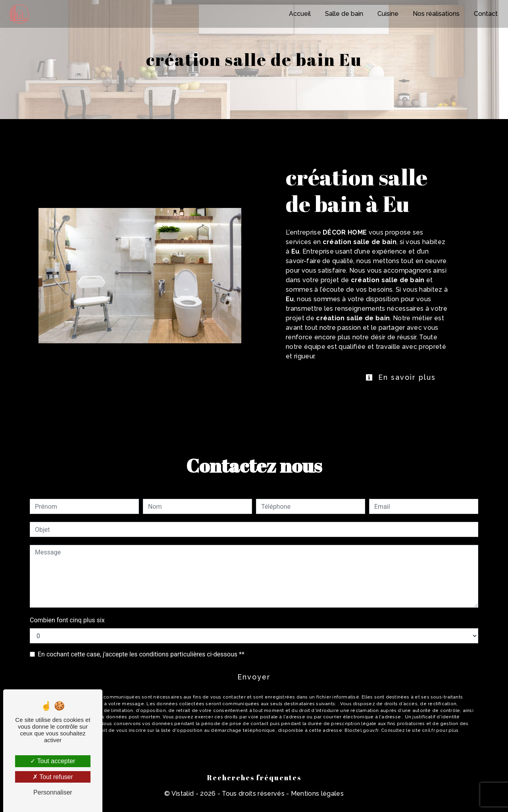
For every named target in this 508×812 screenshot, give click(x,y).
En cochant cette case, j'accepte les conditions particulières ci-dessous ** (141, 658)
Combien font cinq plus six (67, 624)
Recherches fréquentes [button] (254, 785)
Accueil (299, 14)
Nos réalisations (435, 14)
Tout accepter (53, 761)
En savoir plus (392, 379)
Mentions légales (317, 801)
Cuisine (387, 14)
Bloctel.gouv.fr (361, 737)
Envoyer (254, 682)
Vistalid (183, 801)
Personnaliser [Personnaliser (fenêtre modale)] (53, 792)
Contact (485, 14)
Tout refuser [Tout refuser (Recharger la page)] (53, 777)
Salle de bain (343, 14)
